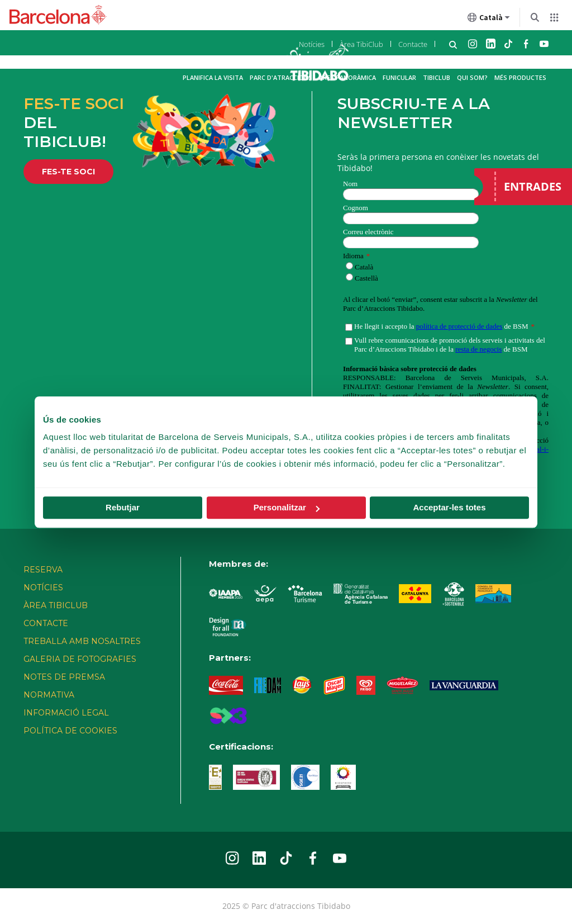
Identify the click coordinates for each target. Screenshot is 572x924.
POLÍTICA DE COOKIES (70, 731)
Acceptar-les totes (449, 507)
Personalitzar (287, 507)
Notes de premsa (64, 677)
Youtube (544, 44)
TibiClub (437, 77)
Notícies (312, 44)
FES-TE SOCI (68, 172)
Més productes (520, 77)
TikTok (508, 44)
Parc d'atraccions (281, 77)
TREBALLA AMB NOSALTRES (82, 641)
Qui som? (472, 77)
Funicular (399, 77)
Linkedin (490, 44)
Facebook (526, 44)
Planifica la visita (213, 77)
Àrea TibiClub (361, 44)
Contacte (413, 44)
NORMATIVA (49, 695)
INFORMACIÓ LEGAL (66, 713)
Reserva (43, 570)
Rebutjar (123, 507)
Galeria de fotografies (80, 659)
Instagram (473, 44)
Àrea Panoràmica (347, 77)
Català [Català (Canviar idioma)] (489, 20)
